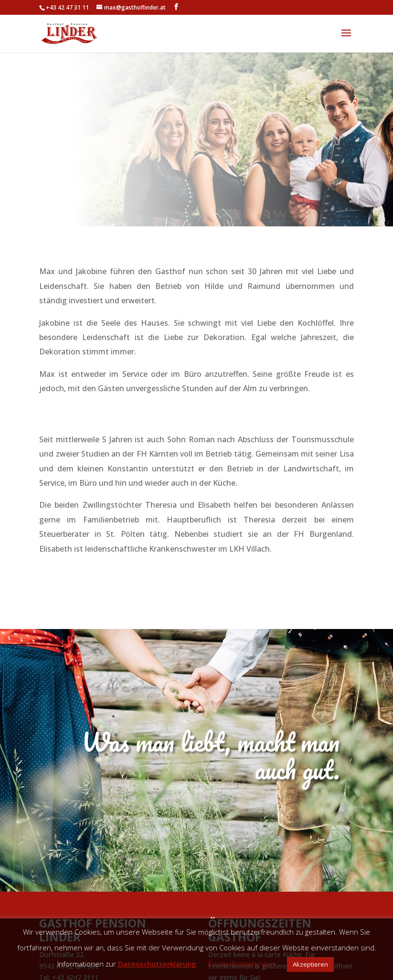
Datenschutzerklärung (157, 964)
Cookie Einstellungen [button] (241, 964)
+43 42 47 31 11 (67, 7)
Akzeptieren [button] (310, 964)
